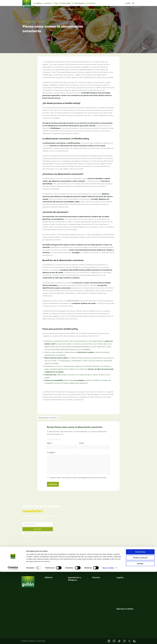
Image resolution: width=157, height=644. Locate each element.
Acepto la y (39, 535)
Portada (62, 9)
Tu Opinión (51, 453)
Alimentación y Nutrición (34, 22)
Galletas (39, 3)
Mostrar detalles (108, 640)
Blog (57, 3)
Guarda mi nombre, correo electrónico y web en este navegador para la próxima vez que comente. (78, 478)
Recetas (48, 3)
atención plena (73, 301)
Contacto (92, 3)
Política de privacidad (38, 533)
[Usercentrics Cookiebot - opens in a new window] (13, 640)
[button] (133, 3)
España (128, 3)
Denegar (140, 636)
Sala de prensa (79, 3)
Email (82, 443)
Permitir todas (140, 624)
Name (50, 443)
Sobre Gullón (66, 3)
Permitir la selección (140, 630)
